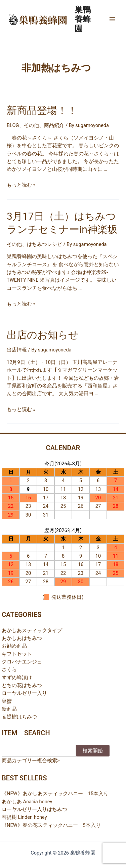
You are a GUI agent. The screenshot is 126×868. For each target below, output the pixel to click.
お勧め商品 (14, 646)
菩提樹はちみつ (19, 717)
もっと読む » (21, 185)
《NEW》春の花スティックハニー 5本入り (51, 825)
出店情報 (17, 350)
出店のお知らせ (43, 335)
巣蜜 (7, 701)
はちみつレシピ (45, 244)
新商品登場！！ (42, 110)
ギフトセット (17, 654)
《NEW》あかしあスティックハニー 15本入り (55, 794)
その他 (31, 125)
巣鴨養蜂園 (83, 19)
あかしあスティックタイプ (32, 630)
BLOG (13, 125)
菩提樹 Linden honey (24, 817)
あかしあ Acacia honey (27, 802)
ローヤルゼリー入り (24, 693)
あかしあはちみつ (22, 638)
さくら (9, 670)
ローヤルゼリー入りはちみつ (34, 809)
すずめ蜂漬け (17, 678)
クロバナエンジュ (22, 662)
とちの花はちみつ (22, 685)
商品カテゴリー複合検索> (31, 761)
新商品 (9, 709)
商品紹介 (54, 125)
